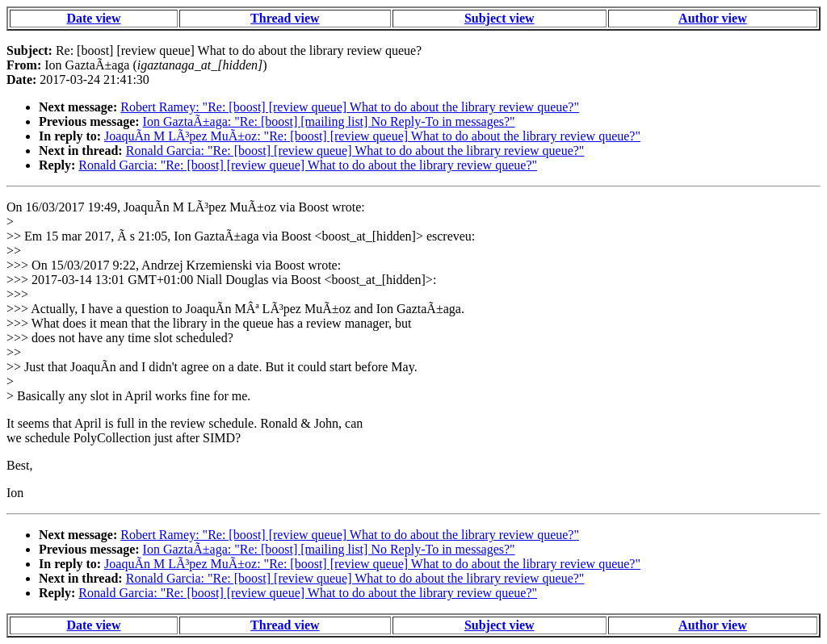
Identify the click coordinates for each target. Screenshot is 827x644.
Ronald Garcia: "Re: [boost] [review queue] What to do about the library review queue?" (355, 151)
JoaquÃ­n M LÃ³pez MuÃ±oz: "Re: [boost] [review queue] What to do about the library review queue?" (372, 136)
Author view (713, 18)
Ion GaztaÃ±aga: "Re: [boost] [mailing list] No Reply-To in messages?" (329, 121)
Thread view (285, 18)
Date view (93, 18)
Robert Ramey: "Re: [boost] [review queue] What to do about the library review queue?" (350, 107)
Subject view (500, 18)
